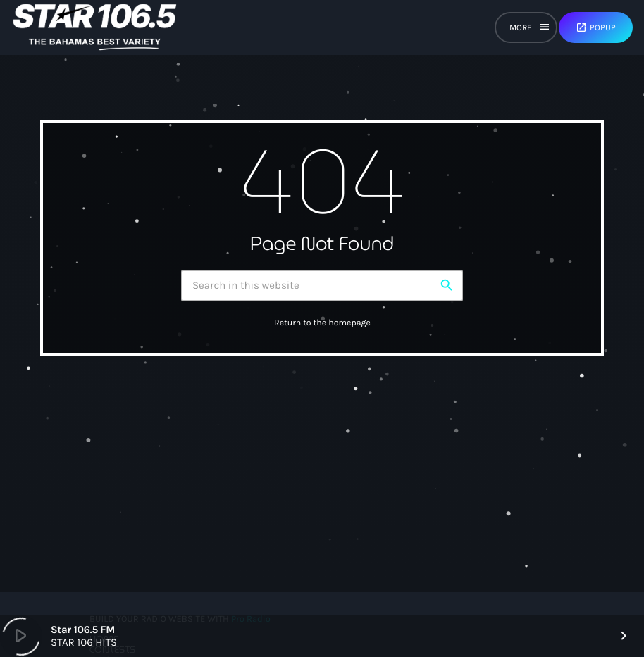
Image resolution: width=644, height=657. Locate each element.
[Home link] (95, 27)
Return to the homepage (322, 323)
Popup (596, 27)
